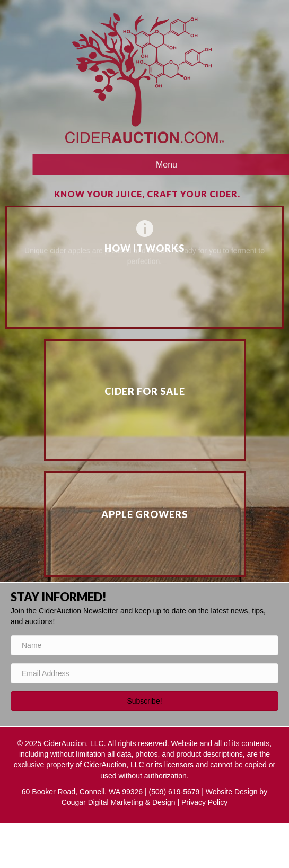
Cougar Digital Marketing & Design (119, 802)
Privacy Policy (204, 802)
